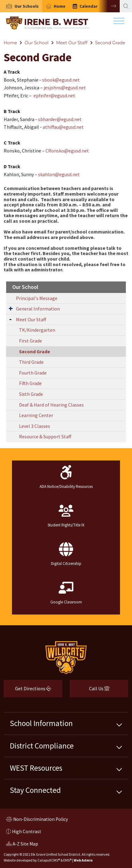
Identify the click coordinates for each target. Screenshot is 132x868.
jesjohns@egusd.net (65, 87)
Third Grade (31, 362)
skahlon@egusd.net (59, 174)
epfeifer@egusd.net (54, 95)
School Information (41, 723)
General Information (38, 309)
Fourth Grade (33, 373)
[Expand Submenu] (11, 308)
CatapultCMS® (49, 860)
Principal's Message (37, 298)
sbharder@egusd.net (60, 119)
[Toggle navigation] (119, 22)
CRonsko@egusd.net (67, 151)
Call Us (89, 691)
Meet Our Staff (72, 43)
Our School (37, 43)
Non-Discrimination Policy (37, 820)
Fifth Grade (30, 383)
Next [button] (109, 6)
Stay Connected (35, 790)
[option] (21, 6)
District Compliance (42, 746)
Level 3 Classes (35, 426)
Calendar (89, 6)
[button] (27, 6)
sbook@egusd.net (61, 80)
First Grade (31, 341)
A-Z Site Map (22, 845)
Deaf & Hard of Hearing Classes (51, 405)
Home (60, 6)
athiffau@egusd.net (63, 127)
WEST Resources (36, 768)
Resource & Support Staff (45, 436)
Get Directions (27, 691)
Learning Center (36, 415)
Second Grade (110, 43)
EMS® (67, 860)
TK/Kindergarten (37, 330)
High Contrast (27, 831)
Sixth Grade (31, 394)
